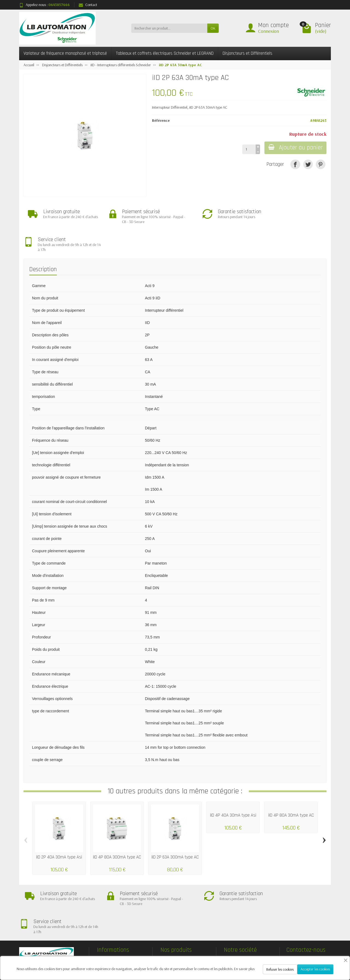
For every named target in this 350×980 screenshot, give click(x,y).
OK (213, 28)
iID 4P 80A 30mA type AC (291, 788)
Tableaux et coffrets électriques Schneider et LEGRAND (165, 53)
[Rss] (287, 954)
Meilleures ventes (178, 918)
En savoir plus (244, 969)
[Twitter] (274, 954)
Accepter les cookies (315, 969)
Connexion (269, 31)
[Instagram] (325, 954)
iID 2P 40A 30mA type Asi (59, 830)
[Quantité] (248, 149)
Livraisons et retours (117, 904)
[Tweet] (308, 164)
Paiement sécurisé (115, 911)
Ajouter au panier (295, 148)
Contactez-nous (241, 918)
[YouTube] (300, 954)
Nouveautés (174, 911)
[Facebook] (262, 954)
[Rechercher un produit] (169, 28)
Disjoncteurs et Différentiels (247, 53)
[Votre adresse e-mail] (164, 946)
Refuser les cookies (280, 969)
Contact (88, 5)
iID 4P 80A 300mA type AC (117, 830)
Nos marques (175, 925)
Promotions (174, 904)
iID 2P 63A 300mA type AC (175, 830)
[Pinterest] (321, 164)
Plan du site (237, 911)
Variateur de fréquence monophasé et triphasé (65, 53)
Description (43, 242)
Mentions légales (241, 904)
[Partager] (295, 164)
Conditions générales (118, 918)
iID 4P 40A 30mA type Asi (233, 788)
